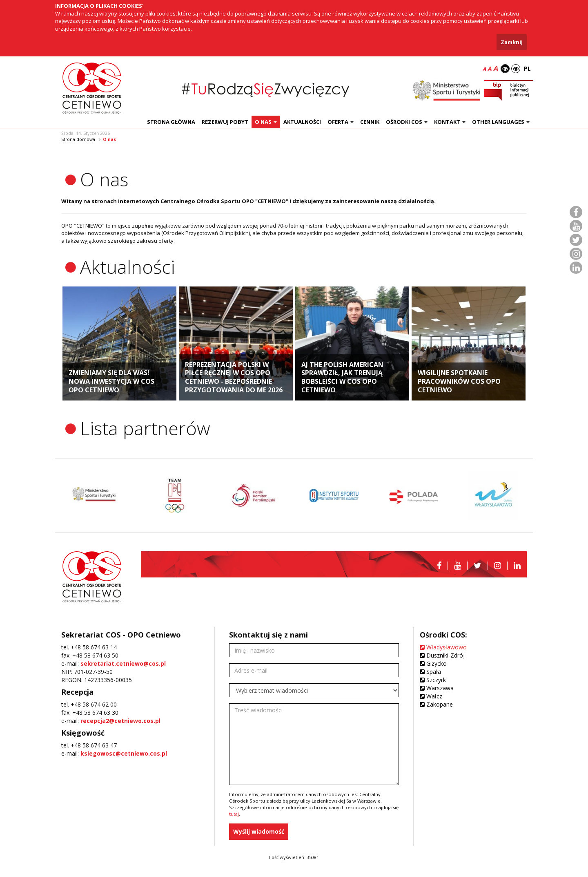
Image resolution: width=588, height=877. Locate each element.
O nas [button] (266, 122)
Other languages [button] (501, 122)
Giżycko (433, 663)
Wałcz (431, 696)
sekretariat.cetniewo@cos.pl (123, 663)
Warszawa (437, 688)
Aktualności (302, 122)
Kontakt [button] (450, 122)
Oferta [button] (341, 122)
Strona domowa (78, 139)
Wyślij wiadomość (259, 831)
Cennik (370, 122)
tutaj (234, 814)
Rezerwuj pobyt (225, 122)
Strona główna (171, 122)
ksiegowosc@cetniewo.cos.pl (124, 753)
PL (527, 68)
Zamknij (512, 42)
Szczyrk (433, 680)
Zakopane (436, 704)
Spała (430, 672)
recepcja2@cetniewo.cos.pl (120, 721)
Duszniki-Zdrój (442, 655)
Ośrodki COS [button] (407, 122)
